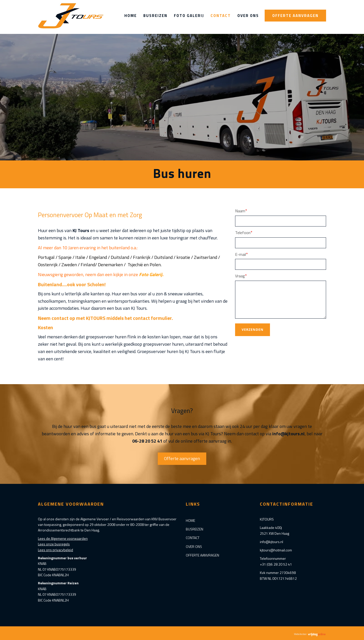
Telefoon (244, 232)
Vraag (241, 276)
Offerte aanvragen (295, 16)
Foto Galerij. (151, 274)
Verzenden (253, 329)
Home (131, 16)
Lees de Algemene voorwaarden (63, 538)
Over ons (248, 16)
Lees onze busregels (54, 544)
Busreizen (155, 16)
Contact (221, 16)
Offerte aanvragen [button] (182, 458)
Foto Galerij (189, 16)
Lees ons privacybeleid (55, 550)
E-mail (242, 254)
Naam (241, 211)
